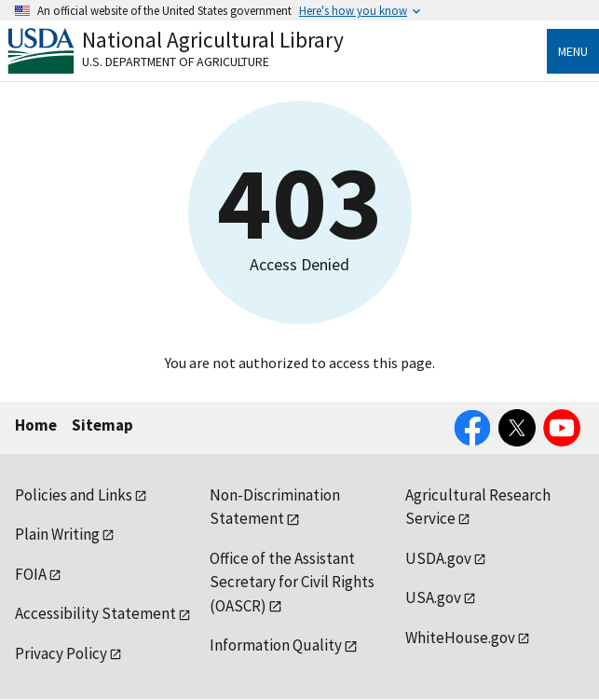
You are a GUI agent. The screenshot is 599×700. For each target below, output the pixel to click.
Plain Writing (57, 534)
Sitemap (102, 425)
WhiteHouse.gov (460, 638)
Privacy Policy (61, 653)
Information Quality (276, 645)
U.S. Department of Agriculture (176, 62)
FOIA (31, 574)
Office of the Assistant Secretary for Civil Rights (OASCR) (292, 582)
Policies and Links (74, 495)
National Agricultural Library (213, 40)
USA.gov (433, 597)
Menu (573, 51)
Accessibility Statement (95, 613)
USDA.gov (438, 558)
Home (36, 425)
